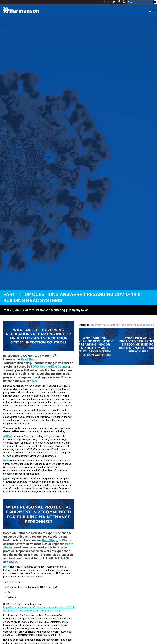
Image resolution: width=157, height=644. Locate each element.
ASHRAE (8, 436)
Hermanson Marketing (50, 310)
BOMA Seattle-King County (49, 366)
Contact (107, 2)
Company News (78, 310)
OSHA (13, 562)
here (34, 381)
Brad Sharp (29, 359)
